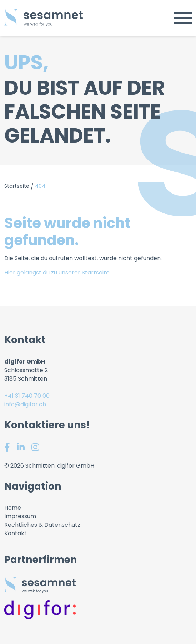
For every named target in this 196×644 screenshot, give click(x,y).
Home (13, 508)
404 (40, 186)
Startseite (17, 186)
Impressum (20, 516)
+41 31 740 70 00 (27, 396)
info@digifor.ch (25, 404)
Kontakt (16, 533)
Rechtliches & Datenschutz (42, 525)
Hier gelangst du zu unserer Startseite (57, 272)
